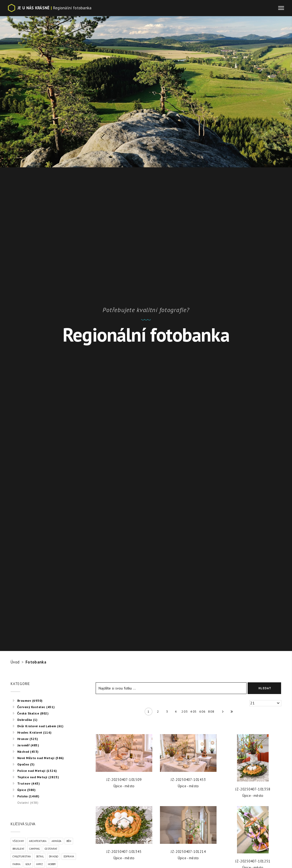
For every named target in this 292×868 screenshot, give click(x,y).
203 (185, 711)
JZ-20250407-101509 (124, 780)
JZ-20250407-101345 (124, 852)
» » (230, 713)
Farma (16, 864)
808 (211, 711)
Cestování (51, 849)
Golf (28, 864)
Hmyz (39, 864)
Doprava (69, 856)
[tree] (45, 751)
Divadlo (54, 856)
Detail (40, 856)
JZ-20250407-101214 (188, 852)
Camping (34, 849)
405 (194, 711)
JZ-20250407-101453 (188, 780)
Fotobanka (36, 662)
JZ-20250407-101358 (253, 789)
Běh (69, 841)
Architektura (38, 841)
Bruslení (18, 849)
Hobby (52, 864)
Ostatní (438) (28, 803)
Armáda (56, 841)
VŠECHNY (18, 841)
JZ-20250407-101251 (253, 861)
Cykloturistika (22, 856)
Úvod (15, 662)
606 (203, 711)
